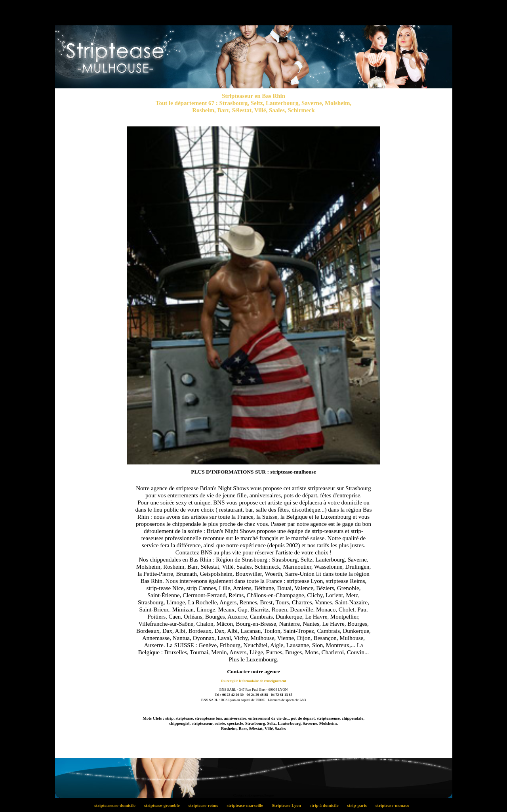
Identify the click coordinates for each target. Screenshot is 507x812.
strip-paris (359, 805)
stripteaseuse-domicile (117, 805)
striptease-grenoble (164, 805)
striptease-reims (205, 805)
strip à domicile (326, 805)
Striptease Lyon (289, 805)
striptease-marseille (247, 805)
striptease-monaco (394, 805)
